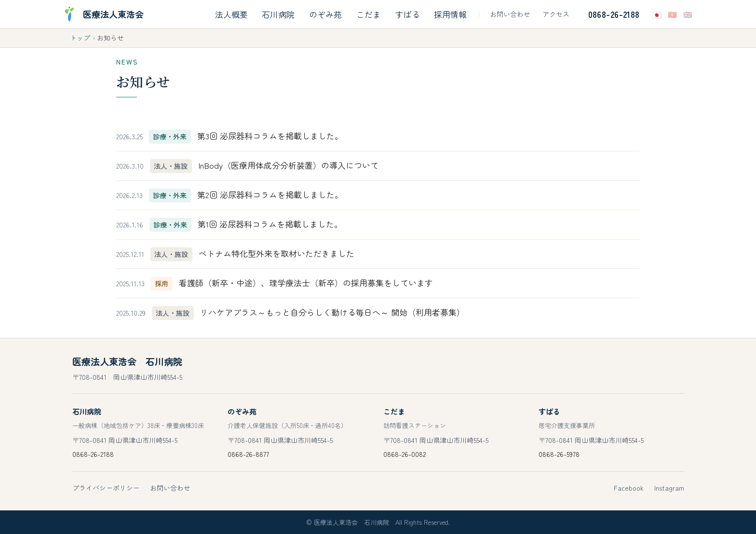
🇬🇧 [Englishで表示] (688, 14)
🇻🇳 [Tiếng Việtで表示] (672, 14)
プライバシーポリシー (106, 488)
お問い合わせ (510, 14)
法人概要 (231, 14)
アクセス (556, 14)
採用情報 (450, 14)
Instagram (669, 488)
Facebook (629, 488)
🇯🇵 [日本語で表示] (657, 14)
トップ (80, 38)
